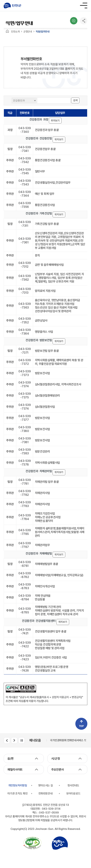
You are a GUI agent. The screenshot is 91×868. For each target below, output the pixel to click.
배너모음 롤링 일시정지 (22, 740)
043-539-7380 (25, 429)
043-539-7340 (25, 130)
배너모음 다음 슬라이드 (14, 740)
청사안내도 (73, 785)
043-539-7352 (25, 321)
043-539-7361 (25, 241)
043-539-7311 (25, 224)
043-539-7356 (25, 205)
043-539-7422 (25, 644)
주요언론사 (58, 770)
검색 (74, 21)
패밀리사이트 (15, 770)
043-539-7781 (25, 482)
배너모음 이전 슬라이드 (7, 740)
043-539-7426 (25, 669)
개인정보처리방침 (18, 785)
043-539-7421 (25, 631)
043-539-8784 (25, 598)
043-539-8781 (25, 564)
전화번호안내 (45, 794)
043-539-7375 (25, 396)
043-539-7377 (25, 418)
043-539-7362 (25, 278)
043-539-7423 (25, 658)
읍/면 (11, 759)
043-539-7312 (25, 265)
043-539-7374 (25, 384)
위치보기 (55, 121)
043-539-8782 (25, 575)
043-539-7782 (25, 493)
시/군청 (56, 759)
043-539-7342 (25, 160)
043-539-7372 (25, 362)
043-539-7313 (25, 291)
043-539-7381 (25, 440)
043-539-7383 (25, 452)
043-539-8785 (25, 611)
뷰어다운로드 (73, 794)
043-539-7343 (25, 183)
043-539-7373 (25, 373)
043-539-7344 (25, 194)
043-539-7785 (25, 532)
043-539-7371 (25, 351)
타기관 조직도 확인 (18, 794)
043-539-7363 (25, 306)
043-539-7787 (25, 545)
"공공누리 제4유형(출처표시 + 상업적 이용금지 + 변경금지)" (51, 697)
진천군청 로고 (13, 6)
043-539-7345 (25, 171)
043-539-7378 (25, 463)
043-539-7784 (25, 517)
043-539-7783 (25, 504)
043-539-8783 (25, 586)
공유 (84, 21)
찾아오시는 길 (46, 785)
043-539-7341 (25, 149)
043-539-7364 (25, 332)
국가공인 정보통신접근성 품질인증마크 (32, 843)
